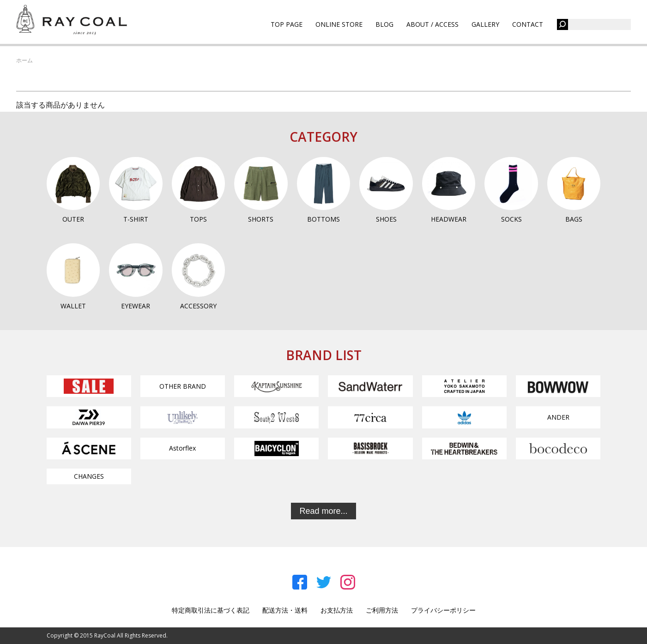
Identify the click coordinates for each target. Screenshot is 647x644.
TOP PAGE (287, 24)
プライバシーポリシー (443, 610)
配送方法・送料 (285, 610)
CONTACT (528, 24)
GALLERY (485, 24)
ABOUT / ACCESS (432, 24)
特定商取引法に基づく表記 (211, 610)
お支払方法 (337, 610)
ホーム (24, 60)
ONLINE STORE (339, 24)
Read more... (323, 511)
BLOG (384, 24)
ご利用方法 (382, 610)
